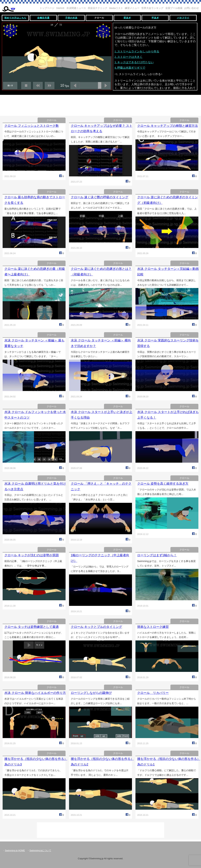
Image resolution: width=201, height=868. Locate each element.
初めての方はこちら (15, 18)
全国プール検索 (174, 8)
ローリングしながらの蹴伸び (91, 693)
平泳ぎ (155, 18)
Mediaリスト (116, 8)
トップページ (47, 8)
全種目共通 (43, 18)
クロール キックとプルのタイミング (96, 627)
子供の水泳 (71, 18)
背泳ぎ (127, 18)
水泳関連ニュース (76, 8)
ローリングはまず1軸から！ (157, 555)
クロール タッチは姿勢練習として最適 (32, 627)
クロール (99, 18)
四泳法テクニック (98, 8)
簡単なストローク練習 (153, 627)
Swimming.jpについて (40, 850)
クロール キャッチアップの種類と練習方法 (168, 126)
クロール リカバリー (153, 693)
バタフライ (183, 18)
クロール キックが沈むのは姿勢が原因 (32, 555)
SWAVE (60, 8)
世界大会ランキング (152, 8)
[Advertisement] (100, 104)
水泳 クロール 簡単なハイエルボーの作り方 (35, 693)
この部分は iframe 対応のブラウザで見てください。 (100, 57)
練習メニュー (132, 8)
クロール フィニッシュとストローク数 (32, 126)
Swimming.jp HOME (15, 850)
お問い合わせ (192, 8)
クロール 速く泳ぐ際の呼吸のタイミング (100, 197)
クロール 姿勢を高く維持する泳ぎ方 (163, 484)
